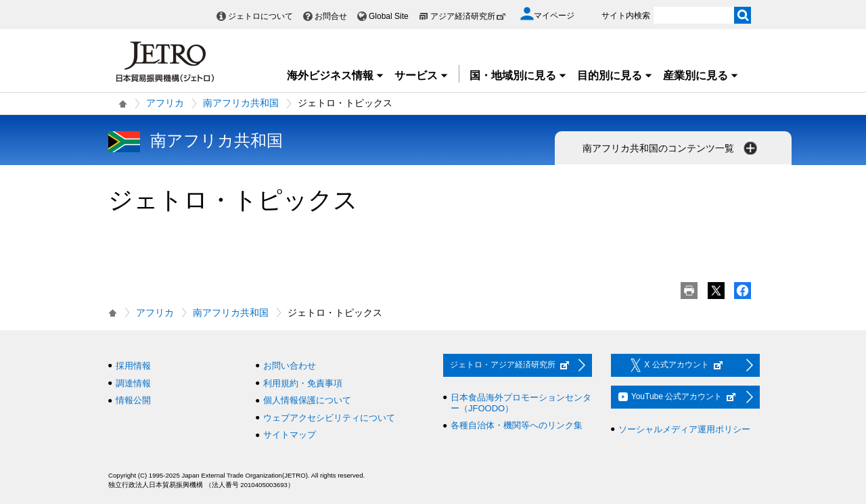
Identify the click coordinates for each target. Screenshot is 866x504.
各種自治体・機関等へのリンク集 (517, 425)
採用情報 (133, 366)
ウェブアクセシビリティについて (329, 418)
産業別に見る (701, 75)
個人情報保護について (307, 400)
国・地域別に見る (518, 75)
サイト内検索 (626, 16)
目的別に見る (615, 75)
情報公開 (133, 400)
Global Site (389, 16)
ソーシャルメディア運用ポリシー (684, 429)
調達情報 (133, 383)
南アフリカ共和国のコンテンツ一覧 (671, 148)
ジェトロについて (260, 16)
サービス (421, 75)
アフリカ (165, 103)
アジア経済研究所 (468, 16)
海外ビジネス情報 (336, 75)
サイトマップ (290, 435)
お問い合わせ (290, 366)
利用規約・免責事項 (303, 383)
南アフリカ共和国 (241, 103)
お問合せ (331, 16)
